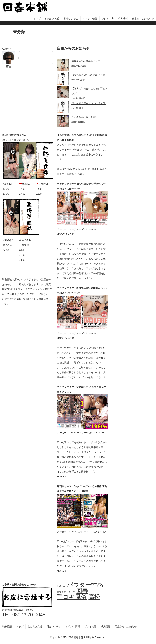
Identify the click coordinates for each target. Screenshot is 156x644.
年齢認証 (7, 627)
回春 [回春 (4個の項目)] (82, 591)
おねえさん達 (52, 19)
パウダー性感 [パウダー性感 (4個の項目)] (85, 585)
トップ (37, 19)
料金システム (71, 19)
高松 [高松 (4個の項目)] (94, 597)
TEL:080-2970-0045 (24, 615)
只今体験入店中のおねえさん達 (89, 75)
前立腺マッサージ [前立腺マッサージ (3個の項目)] (66, 592)
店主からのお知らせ (143, 19)
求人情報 (123, 19)
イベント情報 (90, 19)
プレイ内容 (108, 19)
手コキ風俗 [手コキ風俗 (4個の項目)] (72, 597)
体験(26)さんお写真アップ (86, 61)
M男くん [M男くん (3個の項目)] (61, 586)
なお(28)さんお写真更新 (85, 117)
